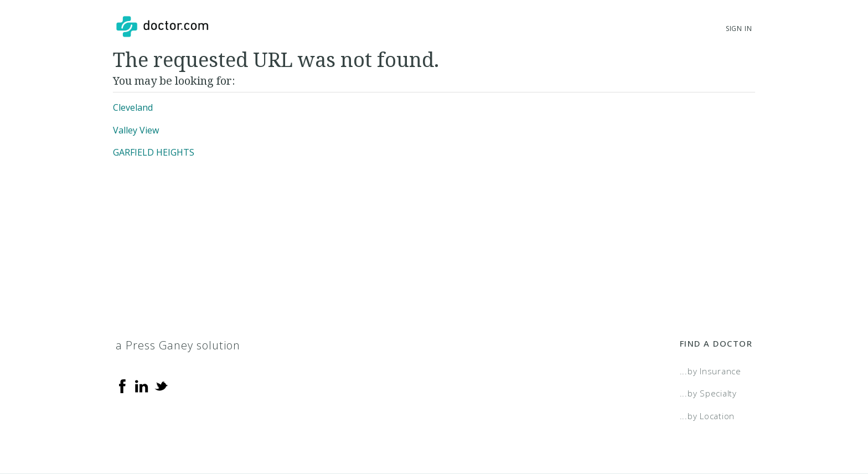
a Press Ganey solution (178, 345)
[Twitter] (161, 385)
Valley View (136, 130)
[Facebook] (122, 385)
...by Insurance (711, 371)
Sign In (739, 29)
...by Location (707, 416)
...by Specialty (708, 393)
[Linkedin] (142, 385)
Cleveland (133, 107)
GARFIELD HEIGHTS (154, 152)
